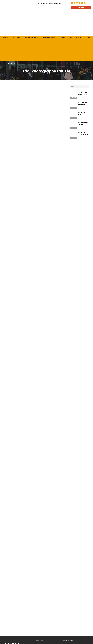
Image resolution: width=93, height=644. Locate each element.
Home (5, 64)
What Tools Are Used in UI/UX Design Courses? (83, 104)
